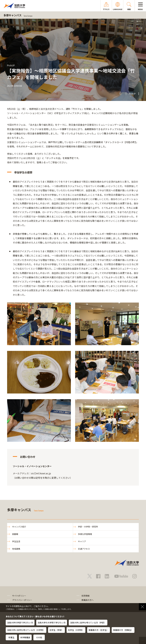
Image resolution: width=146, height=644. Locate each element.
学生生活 (16, 541)
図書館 (15, 534)
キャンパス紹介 (19, 527)
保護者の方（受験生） (123, 630)
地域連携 (16, 549)
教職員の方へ (88, 600)
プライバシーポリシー (22, 600)
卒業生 (11, 637)
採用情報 (86, 596)
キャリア (82, 541)
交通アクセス (84, 549)
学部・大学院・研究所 (88, 527)
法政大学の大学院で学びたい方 (52, 623)
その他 (39, 637)
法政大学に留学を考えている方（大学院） (26, 630)
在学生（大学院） (76, 630)
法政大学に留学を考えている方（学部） (88, 623)
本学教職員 (25, 637)
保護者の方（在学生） (99, 630)
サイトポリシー (19, 596)
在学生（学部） (56, 630)
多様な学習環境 (85, 534)
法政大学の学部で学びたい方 (20, 623)
